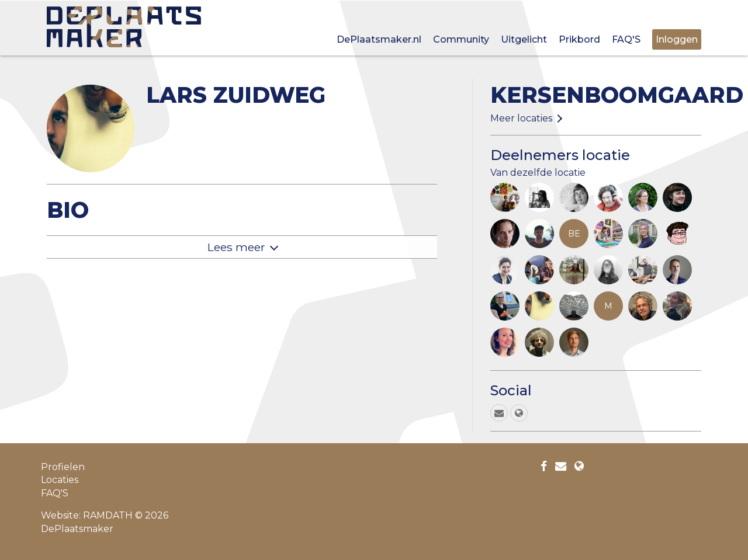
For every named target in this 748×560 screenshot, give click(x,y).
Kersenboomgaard (617, 95)
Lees (236, 247)
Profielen (63, 467)
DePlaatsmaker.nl (379, 39)
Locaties (60, 480)
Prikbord (579, 39)
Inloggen (677, 39)
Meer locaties (521, 118)
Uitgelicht (524, 39)
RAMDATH (108, 515)
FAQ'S (626, 39)
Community (461, 39)
